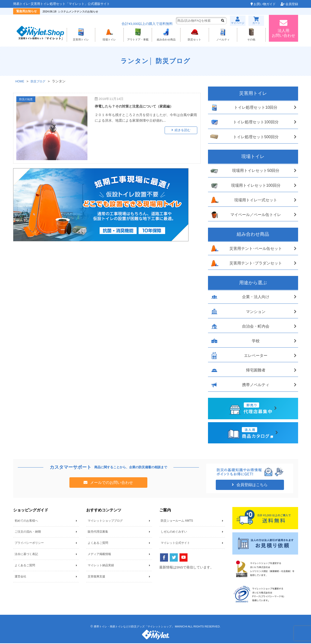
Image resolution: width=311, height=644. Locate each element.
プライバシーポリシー (29, 544)
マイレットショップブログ (105, 522)
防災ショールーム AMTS (177, 522)
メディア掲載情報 (99, 555)
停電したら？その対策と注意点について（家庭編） (140, 107)
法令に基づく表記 (26, 555)
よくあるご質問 (25, 566)
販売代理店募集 (98, 533)
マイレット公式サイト (175, 544)
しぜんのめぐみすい (174, 533)
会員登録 (292, 4)
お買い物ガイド (265, 4)
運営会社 (20, 577)
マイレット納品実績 (101, 566)
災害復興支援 (96, 577)
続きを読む (184, 131)
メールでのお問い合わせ (111, 483)
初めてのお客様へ (26, 522)
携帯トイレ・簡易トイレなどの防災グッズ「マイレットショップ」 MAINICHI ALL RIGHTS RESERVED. (157, 627)
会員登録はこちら (252, 486)
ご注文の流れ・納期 (28, 533)
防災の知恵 (27, 100)
